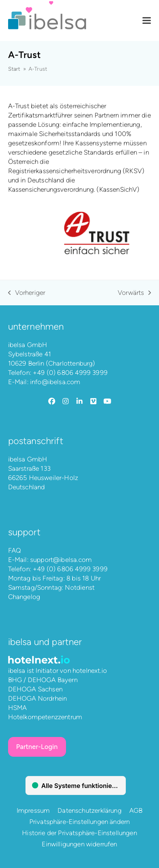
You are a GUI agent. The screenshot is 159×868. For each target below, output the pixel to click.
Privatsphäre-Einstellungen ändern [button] (80, 822)
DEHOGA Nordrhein (38, 698)
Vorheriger (27, 293)
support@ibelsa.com (61, 560)
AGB (136, 810)
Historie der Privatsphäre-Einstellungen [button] (79, 833)
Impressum (33, 810)
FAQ (15, 550)
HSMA (18, 708)
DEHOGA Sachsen (35, 689)
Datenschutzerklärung (89, 810)
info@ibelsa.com (55, 382)
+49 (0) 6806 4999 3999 (70, 373)
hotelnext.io (90, 671)
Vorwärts (134, 293)
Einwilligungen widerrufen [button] (79, 844)
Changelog (24, 597)
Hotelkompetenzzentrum (45, 717)
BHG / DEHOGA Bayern (43, 680)
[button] (147, 21)
